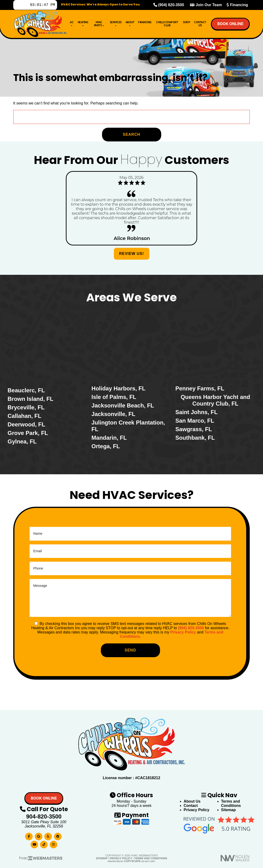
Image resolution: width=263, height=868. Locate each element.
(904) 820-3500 (169, 5)
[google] (39, 835)
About (130, 25)
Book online (230, 25)
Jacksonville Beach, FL (123, 405)
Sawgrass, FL (194, 429)
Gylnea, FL (22, 441)
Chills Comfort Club (167, 25)
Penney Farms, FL (200, 388)
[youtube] (34, 843)
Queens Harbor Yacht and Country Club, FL (215, 400)
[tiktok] (44, 843)
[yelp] (48, 835)
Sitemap (228, 810)
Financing (237, 5)
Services (116, 25)
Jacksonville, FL (113, 414)
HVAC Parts (99, 25)
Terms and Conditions (231, 803)
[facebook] (29, 835)
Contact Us (200, 25)
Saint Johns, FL (197, 412)
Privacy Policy (183, 632)
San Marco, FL (195, 421)
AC (72, 25)
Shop (186, 23)
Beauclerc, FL (26, 390)
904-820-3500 (44, 816)
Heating (83, 25)
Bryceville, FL (26, 407)
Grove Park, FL (28, 433)
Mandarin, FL (109, 438)
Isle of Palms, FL (114, 397)
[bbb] (58, 835)
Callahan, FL (25, 416)
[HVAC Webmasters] (40, 859)
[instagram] (53, 843)
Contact (191, 806)
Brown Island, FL (30, 399)
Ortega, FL (106, 446)
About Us (192, 801)
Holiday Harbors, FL (118, 388)
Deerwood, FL (26, 424)
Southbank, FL (195, 438)
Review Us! (131, 254)
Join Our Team (206, 5)
